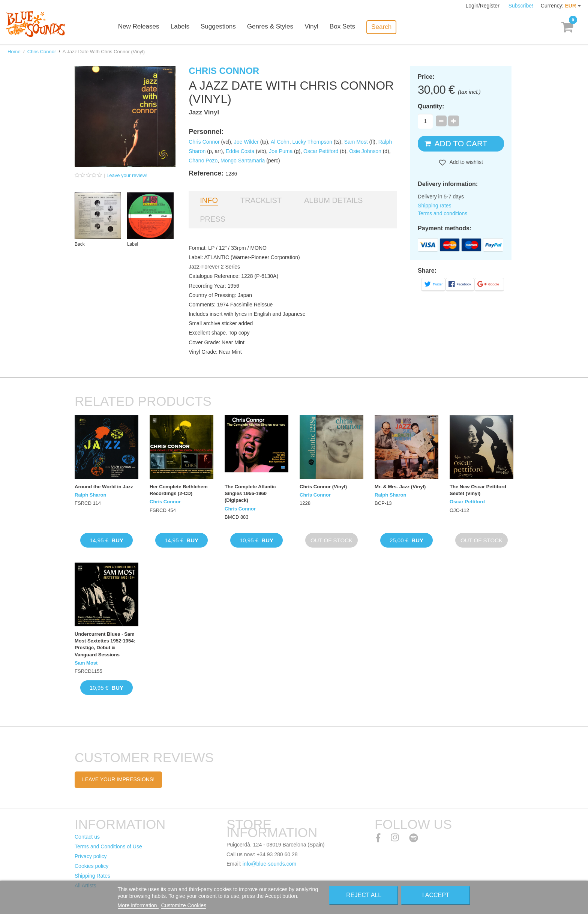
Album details (333, 200)
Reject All (364, 895)
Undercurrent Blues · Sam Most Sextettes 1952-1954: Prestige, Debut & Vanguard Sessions (105, 644)
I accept (436, 895)
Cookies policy (91, 866)
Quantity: (431, 106)
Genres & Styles (279, 27)
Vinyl (320, 27)
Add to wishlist (466, 162)
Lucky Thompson (312, 142)
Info (209, 200)
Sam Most (356, 142)
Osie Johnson (365, 151)
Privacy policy (91, 856)
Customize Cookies (184, 905)
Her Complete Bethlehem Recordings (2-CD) (179, 490)
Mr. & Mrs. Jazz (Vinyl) (400, 487)
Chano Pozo (203, 161)
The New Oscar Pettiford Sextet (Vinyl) (478, 490)
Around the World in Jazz (104, 487)
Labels (189, 27)
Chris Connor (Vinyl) (323, 487)
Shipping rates (435, 206)
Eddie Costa (240, 151)
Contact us (87, 837)
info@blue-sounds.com (269, 864)
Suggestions (227, 27)
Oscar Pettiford (321, 151)
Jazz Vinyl (204, 112)
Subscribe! (521, 6)
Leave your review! (127, 175)
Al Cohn (280, 142)
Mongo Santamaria (243, 161)
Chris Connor (42, 52)
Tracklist (261, 200)
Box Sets (351, 27)
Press (213, 219)
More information (138, 905)
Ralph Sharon (91, 495)
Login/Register (483, 6)
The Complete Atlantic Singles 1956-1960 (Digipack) (250, 493)
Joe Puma (281, 151)
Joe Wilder (246, 142)
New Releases (148, 27)
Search (390, 27)
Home (14, 52)
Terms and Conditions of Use (108, 846)
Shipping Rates (92, 876)
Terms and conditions (442, 213)
